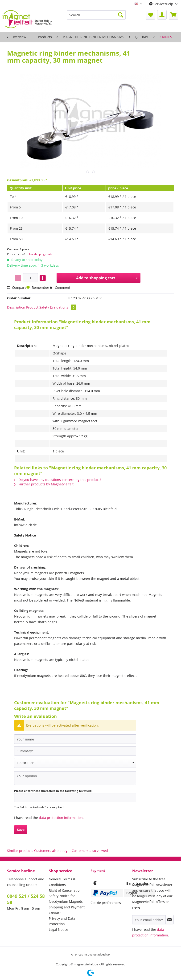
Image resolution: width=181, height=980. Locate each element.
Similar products (20, 851)
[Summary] (75, 751)
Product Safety (38, 307)
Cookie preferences (106, 903)
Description (16, 307)
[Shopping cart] (173, 15)
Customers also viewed (90, 851)
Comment (60, 287)
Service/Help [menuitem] (162, 4)
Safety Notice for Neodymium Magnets (66, 899)
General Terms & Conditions (62, 882)
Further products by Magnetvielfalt (44, 484)
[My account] (162, 15)
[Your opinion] (75, 778)
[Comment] (75, 763)
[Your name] (75, 739)
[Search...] (96, 15)
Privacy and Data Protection (62, 921)
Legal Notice (58, 929)
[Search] (121, 15)
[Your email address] (149, 920)
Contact (55, 913)
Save (21, 830)
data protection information (61, 818)
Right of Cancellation (65, 890)
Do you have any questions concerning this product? (58, 480)
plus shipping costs (40, 254)
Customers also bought (52, 851)
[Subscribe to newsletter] (170, 920)
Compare (17, 287)
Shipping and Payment (67, 907)
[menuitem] (96, 17)
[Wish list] (150, 15)
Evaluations (63, 307)
